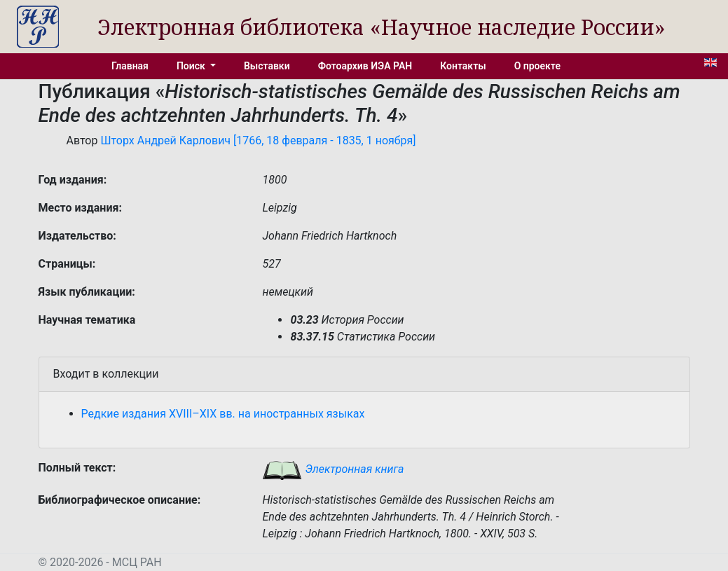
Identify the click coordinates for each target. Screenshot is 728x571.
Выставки (267, 66)
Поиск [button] (192, 66)
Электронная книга (333, 469)
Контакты (463, 66)
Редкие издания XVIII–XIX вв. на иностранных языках (223, 414)
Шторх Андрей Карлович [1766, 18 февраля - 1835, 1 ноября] (258, 140)
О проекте (537, 66)
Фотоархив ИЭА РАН (365, 66)
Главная (130, 66)
